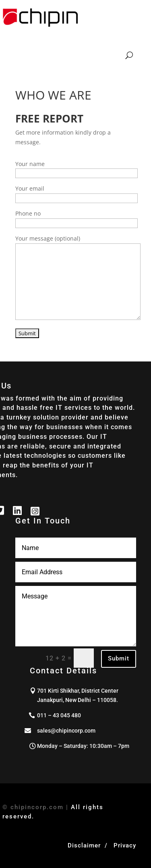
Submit (119, 658)
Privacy (125, 845)
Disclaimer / (90, 845)
